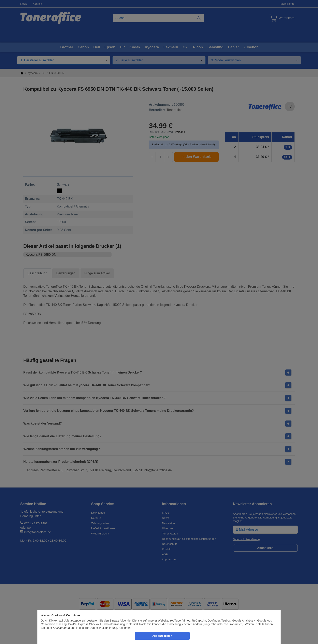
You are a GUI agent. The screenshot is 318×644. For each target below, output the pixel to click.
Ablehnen (125, 628)
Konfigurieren (61, 628)
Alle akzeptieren (162, 636)
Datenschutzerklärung (103, 628)
